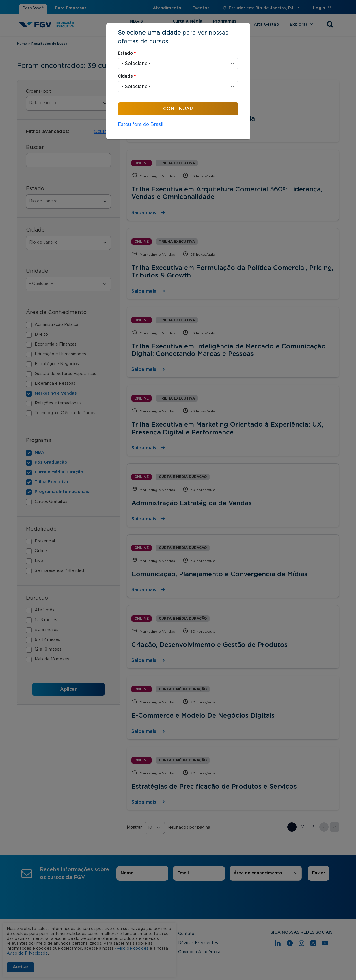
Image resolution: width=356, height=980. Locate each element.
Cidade (127, 76)
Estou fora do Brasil (141, 124)
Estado (127, 53)
